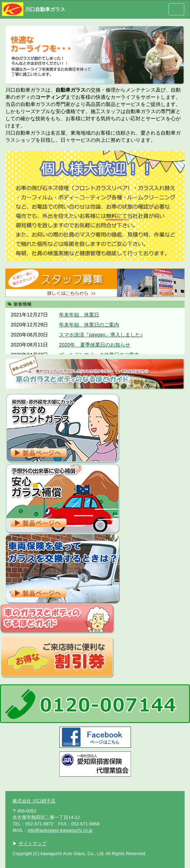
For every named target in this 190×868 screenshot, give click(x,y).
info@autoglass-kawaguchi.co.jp (60, 830)
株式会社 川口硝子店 (34, 801)
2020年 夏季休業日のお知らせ (95, 345)
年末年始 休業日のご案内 (89, 325)
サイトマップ (33, 844)
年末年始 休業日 (79, 315)
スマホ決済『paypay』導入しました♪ (101, 335)
